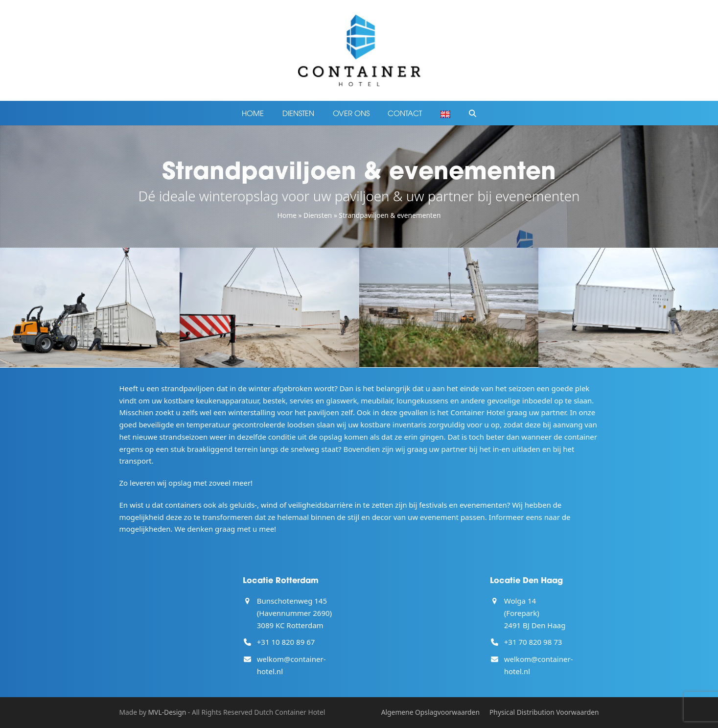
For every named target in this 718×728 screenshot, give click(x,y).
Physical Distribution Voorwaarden (544, 712)
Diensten (318, 215)
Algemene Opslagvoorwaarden (430, 712)
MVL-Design (167, 712)
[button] (473, 113)
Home (287, 215)
